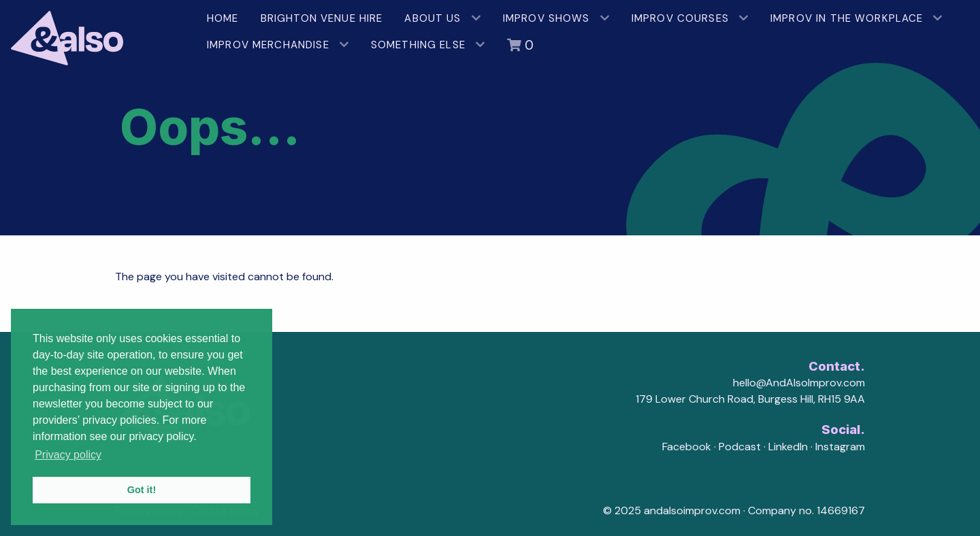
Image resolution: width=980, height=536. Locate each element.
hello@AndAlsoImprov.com (799, 383)
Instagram (840, 447)
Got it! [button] (142, 490)
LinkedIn (788, 447)
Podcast (740, 447)
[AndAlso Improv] (98, 33)
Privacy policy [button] (68, 455)
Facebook (687, 447)
